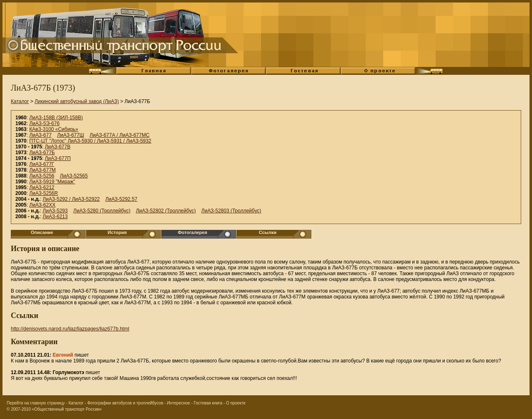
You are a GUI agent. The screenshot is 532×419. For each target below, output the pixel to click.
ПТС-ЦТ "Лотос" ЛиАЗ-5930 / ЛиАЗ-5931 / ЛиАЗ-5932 (90, 141)
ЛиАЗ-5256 (42, 176)
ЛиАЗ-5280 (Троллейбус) (102, 211)
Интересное (179, 403)
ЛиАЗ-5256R (43, 193)
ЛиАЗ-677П (58, 158)
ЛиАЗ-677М (42, 170)
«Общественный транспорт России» (67, 409)
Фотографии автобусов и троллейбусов (125, 403)
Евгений (63, 355)
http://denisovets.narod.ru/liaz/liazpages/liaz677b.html (70, 329)
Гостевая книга (208, 403)
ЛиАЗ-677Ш (70, 135)
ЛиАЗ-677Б (42, 153)
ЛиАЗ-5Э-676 (44, 123)
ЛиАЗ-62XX (42, 205)
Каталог (20, 101)
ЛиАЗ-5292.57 (121, 199)
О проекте (236, 403)
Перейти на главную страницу (36, 403)
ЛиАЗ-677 (40, 135)
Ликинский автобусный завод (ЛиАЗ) (77, 101)
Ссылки (268, 232)
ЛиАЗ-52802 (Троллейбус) (166, 211)
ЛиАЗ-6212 (42, 187)
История (117, 232)
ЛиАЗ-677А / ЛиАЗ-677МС (120, 135)
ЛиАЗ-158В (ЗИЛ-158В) (56, 118)
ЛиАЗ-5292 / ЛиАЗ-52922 (71, 199)
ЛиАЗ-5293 (55, 211)
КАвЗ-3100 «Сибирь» (54, 129)
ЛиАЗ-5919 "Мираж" (52, 182)
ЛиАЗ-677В (58, 147)
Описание (42, 232)
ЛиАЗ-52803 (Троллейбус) (231, 211)
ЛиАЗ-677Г (42, 164)
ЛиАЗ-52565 (74, 176)
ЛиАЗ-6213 (55, 217)
